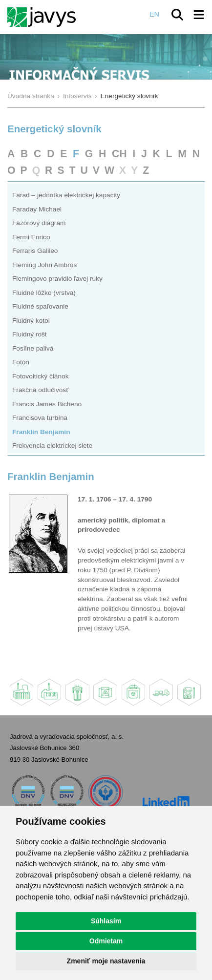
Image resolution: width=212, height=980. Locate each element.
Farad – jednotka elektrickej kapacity (66, 195)
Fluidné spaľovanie (40, 306)
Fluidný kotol (31, 321)
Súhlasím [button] (106, 921)
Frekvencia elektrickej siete (52, 446)
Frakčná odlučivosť (40, 390)
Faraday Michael (37, 209)
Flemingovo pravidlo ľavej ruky (57, 279)
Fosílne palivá (33, 348)
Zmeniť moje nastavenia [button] (106, 961)
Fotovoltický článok (41, 376)
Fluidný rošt (30, 334)
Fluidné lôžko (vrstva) (44, 293)
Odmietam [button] (106, 941)
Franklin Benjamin (41, 432)
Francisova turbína (40, 418)
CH (119, 154)
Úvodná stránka (31, 96)
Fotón (21, 362)
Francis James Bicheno (47, 404)
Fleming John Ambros (44, 265)
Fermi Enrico (31, 237)
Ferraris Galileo (35, 251)
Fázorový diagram (39, 223)
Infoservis (77, 96)
